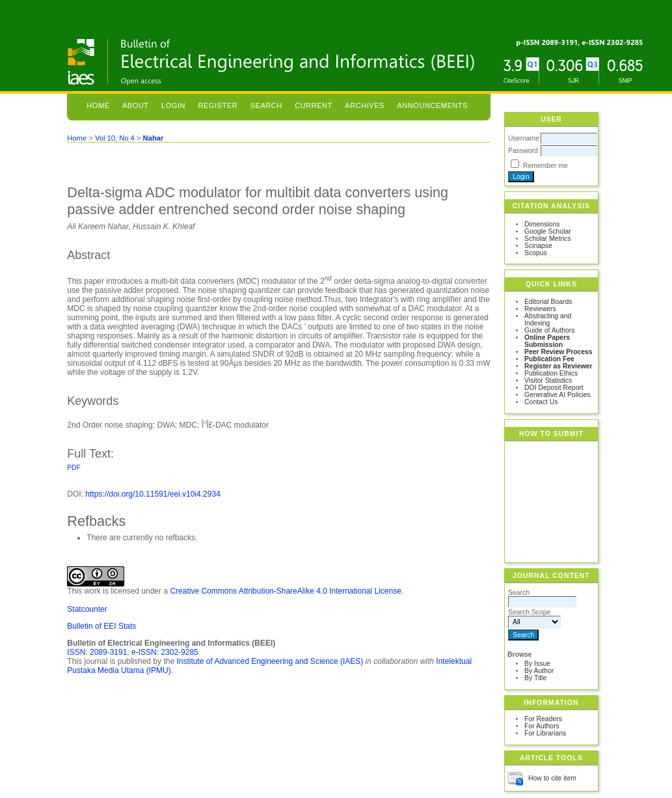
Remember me (545, 166)
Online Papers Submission (547, 341)
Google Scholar (548, 231)
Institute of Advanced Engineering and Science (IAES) (270, 661)
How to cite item (552, 778)
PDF (74, 468)
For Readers (543, 719)
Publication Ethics (551, 373)
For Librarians (545, 733)
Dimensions (542, 224)
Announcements (432, 105)
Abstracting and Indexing (548, 320)
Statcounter (87, 609)
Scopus (536, 253)
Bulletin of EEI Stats (101, 626)
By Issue (537, 664)
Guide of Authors (549, 330)
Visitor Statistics (548, 380)
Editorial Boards (548, 302)
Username (524, 138)
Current (314, 105)
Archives (365, 105)
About (136, 105)
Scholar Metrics (548, 239)
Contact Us (541, 402)
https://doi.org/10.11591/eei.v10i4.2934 (153, 494)
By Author (539, 671)
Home (98, 105)
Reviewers (540, 309)
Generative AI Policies (558, 395)
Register (218, 105)
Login (173, 105)
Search (266, 105)
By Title (535, 678)
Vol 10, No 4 (115, 138)
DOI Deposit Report (554, 388)
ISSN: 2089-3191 (97, 652)
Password (523, 151)
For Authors (542, 726)
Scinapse (538, 246)
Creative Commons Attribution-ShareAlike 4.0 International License (286, 591)
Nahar (154, 138)
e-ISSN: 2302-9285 (165, 652)
